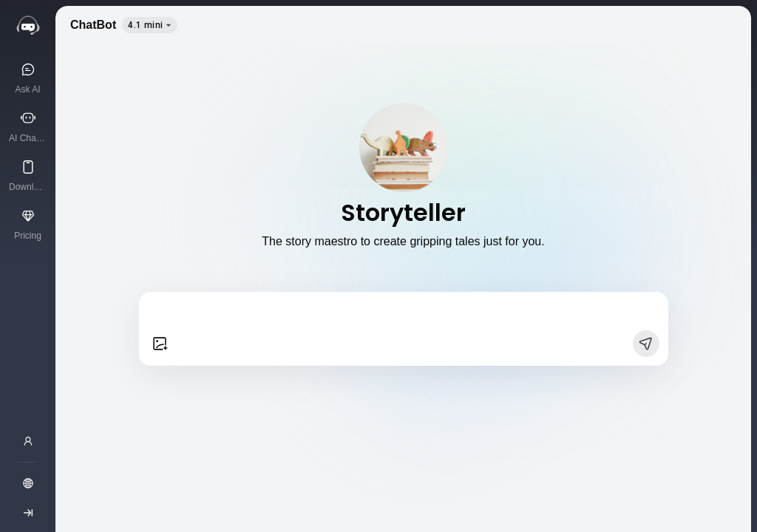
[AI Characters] (28, 126)
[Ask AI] (28, 78)
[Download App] (28, 175)
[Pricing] (28, 224)
